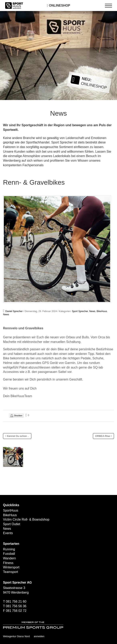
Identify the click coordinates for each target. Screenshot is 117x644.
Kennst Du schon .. (18, 436)
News (92, 311)
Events (8, 533)
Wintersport (11, 567)
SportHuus (11, 510)
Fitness (8, 563)
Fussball (9, 554)
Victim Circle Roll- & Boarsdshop (26, 519)
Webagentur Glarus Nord (16, 636)
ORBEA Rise (103, 436)
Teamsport (11, 572)
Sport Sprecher (80, 311)
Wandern (9, 558)
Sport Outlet (12, 524)
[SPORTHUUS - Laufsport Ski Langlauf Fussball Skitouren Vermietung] (14, 5)
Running (9, 549)
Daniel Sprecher (14, 311)
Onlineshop (58, 6)
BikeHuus (102, 311)
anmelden (39, 636)
